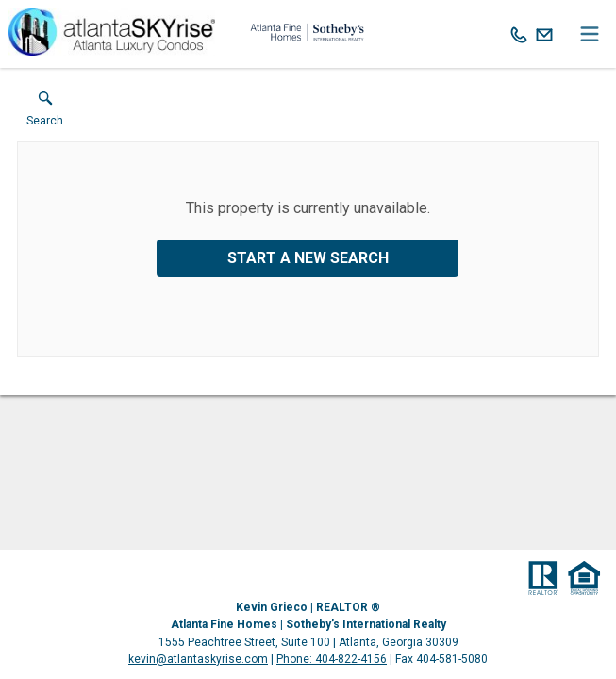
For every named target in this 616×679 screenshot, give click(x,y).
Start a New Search (308, 258)
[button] (45, 113)
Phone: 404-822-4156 (332, 659)
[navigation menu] (590, 34)
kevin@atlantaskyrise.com (198, 659)
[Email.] (544, 34)
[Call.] (519, 34)
